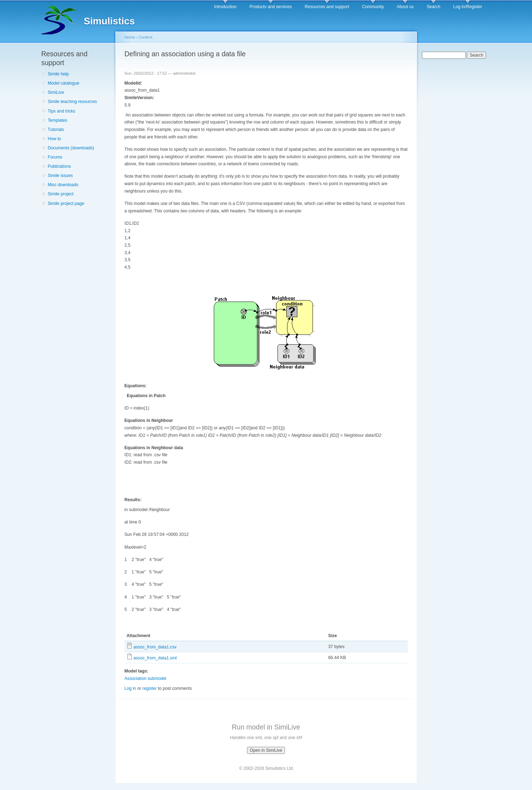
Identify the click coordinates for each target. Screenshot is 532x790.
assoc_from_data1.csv (155, 647)
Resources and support (327, 7)
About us (405, 7)
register (150, 688)
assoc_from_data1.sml (155, 658)
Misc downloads (63, 185)
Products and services (271, 7)
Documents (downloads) (71, 148)
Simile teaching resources (72, 102)
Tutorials (56, 130)
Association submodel (145, 679)
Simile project (61, 194)
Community (373, 7)
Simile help (58, 74)
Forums (55, 157)
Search (433, 7)
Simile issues (60, 176)
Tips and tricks (62, 111)
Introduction (225, 7)
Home (130, 37)
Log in (130, 688)
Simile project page (66, 204)
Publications (59, 166)
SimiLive (56, 92)
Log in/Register (468, 7)
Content (145, 37)
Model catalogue (64, 83)
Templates (58, 120)
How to (55, 139)
